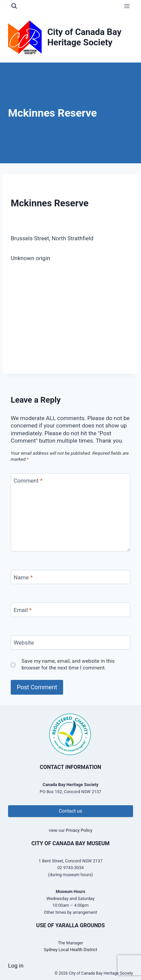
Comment (28, 481)
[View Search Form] (14, 6)
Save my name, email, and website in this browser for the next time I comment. (68, 664)
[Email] (70, 610)
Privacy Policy (79, 830)
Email (23, 610)
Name (23, 577)
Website (24, 643)
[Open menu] (127, 6)
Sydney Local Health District (71, 950)
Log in (16, 966)
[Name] (70, 577)
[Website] (70, 642)
